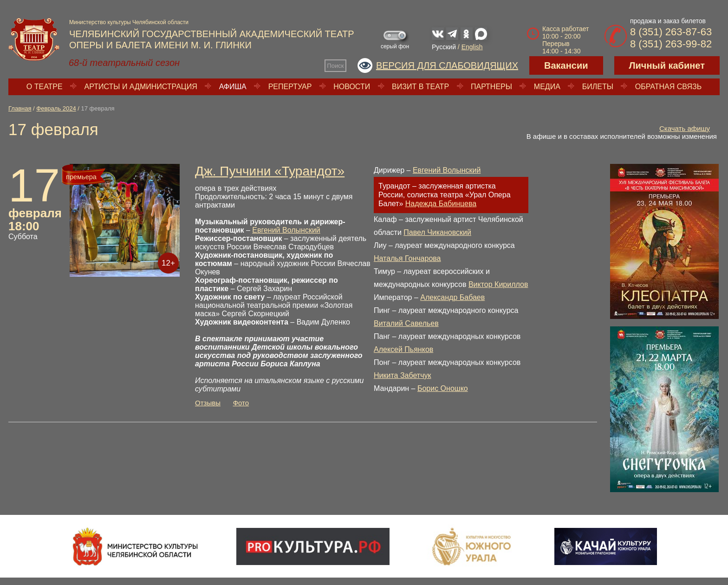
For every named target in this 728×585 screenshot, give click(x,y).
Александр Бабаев (452, 297)
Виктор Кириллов (498, 284)
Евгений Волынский (286, 230)
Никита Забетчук (403, 375)
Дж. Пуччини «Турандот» (270, 171)
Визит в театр (420, 87)
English (472, 47)
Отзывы (208, 403)
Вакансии (566, 65)
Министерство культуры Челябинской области (129, 22)
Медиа (547, 87)
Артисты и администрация (141, 87)
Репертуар (290, 87)
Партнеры (491, 87)
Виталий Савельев (406, 323)
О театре (45, 87)
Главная (20, 108)
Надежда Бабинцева (441, 204)
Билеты (598, 87)
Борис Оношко (443, 388)
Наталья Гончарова (407, 258)
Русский (444, 47)
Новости (352, 87)
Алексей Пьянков (403, 349)
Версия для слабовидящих (447, 65)
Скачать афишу (685, 128)
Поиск (335, 66)
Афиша (233, 87)
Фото (241, 403)
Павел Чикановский (437, 232)
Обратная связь (668, 87)
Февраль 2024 (56, 108)
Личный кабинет (667, 65)
